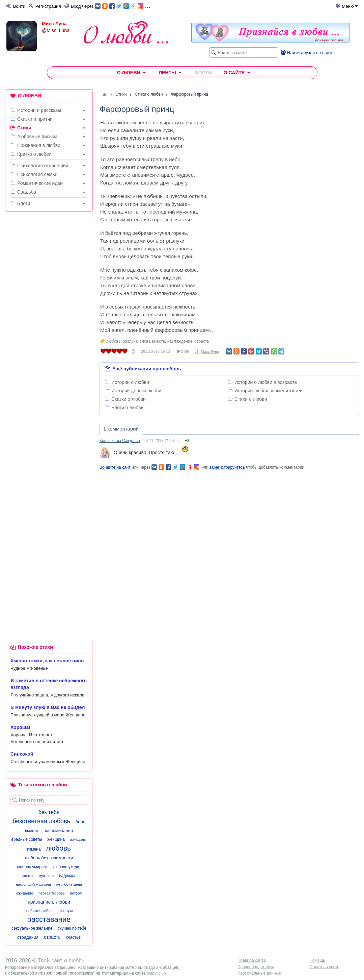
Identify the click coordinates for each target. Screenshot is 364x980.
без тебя (49, 812)
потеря (76, 893)
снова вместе (152, 341)
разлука (130, 341)
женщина (56, 839)
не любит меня (69, 884)
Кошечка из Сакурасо (120, 441)
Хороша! (20, 727)
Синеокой (22, 754)
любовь (113, 341)
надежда (67, 876)
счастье (73, 937)
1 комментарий (121, 429)
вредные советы (27, 839)
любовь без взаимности (49, 858)
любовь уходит (67, 867)
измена (34, 849)
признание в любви (49, 902)
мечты (28, 876)
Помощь (317, 960)
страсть (202, 341)
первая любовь (52, 893)
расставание (49, 919)
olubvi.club (156, 973)
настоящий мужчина (33, 884)
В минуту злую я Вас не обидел (48, 707)
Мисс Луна (54, 24)
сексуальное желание (32, 928)
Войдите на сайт (115, 467)
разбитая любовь (39, 911)
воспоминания (58, 830)
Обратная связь (324, 967)
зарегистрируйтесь (227, 467)
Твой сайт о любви (61, 961)
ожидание (25, 893)
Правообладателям (256, 967)
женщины (78, 839)
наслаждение (180, 341)
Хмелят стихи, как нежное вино (47, 661)
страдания (28, 937)
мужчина (46, 876)
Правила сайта (251, 960)
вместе (32, 831)
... (123, 6)
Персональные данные (259, 973)
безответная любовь (41, 821)
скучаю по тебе (72, 928)
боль (80, 822)
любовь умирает (32, 867)
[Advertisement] (49, 320)
